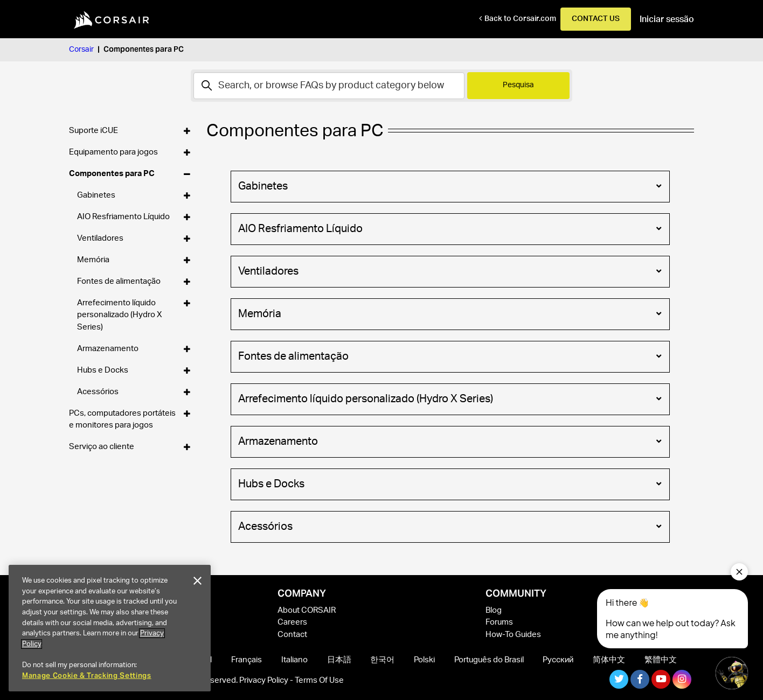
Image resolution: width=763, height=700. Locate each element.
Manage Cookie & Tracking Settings (87, 675)
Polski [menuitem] (424, 660)
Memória (449, 313)
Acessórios (449, 526)
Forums (499, 622)
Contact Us (596, 19)
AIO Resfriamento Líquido (449, 228)
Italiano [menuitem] (294, 660)
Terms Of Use (319, 680)
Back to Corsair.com (520, 19)
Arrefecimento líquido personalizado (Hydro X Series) (449, 398)
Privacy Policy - (267, 680)
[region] (110, 628)
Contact (292, 635)
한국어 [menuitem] (382, 660)
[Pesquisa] (329, 86)
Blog (494, 610)
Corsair (81, 50)
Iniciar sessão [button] (667, 19)
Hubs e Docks (449, 483)
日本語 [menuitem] (339, 660)
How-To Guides (513, 635)
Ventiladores (449, 270)
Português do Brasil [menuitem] (489, 660)
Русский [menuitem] (558, 660)
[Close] (197, 581)
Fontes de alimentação (449, 355)
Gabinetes (449, 185)
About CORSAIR (307, 610)
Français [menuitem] (247, 660)
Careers (292, 622)
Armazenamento (449, 440)
